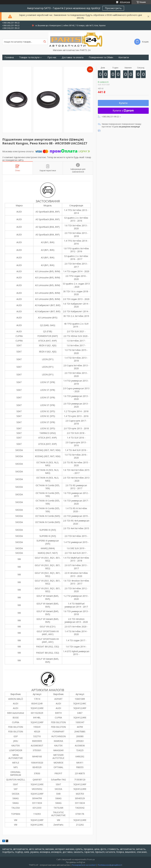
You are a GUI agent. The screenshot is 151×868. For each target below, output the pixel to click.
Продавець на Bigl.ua (75, 862)
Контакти (124, 57)
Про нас (52, 57)
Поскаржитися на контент (84, 865)
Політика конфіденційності (110, 865)
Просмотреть (113, 8)
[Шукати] (45, 42)
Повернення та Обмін (101, 57)
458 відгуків (125, 2)
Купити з (123, 111)
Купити (123, 103)
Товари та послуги (29, 57)
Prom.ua (91, 859)
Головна (9, 57)
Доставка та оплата (73, 57)
